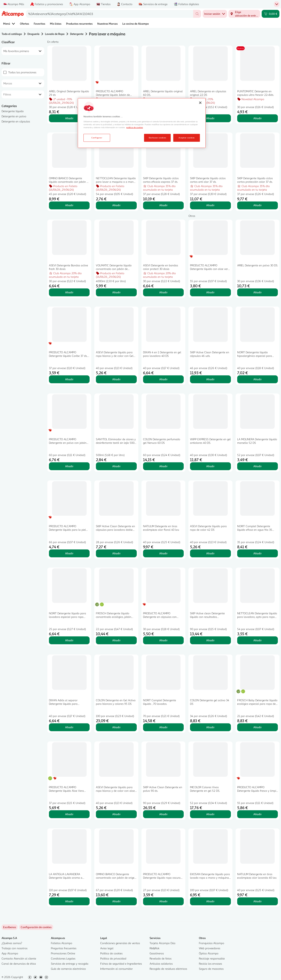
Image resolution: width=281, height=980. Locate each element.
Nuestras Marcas (107, 24)
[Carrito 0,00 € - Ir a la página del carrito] (271, 14)
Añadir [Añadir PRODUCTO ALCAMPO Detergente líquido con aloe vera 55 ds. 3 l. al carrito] (210, 292)
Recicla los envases (210, 964)
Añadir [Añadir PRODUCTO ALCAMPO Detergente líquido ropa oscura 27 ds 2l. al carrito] (163, 901)
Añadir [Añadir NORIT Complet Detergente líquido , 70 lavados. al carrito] (163, 727)
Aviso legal (107, 948)
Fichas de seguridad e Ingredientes (121, 964)
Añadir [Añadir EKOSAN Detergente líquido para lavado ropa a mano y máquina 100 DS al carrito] (210, 901)
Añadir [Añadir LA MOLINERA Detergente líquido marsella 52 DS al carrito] (258, 466)
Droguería (33, 34)
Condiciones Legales (63, 958)
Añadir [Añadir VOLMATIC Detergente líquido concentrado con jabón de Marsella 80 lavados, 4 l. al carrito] (116, 292)
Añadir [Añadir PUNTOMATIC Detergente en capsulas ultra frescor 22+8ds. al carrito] (258, 118)
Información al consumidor (117, 969)
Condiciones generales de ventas (120, 943)
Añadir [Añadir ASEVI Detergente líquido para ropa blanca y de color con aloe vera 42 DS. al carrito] (116, 814)
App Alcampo (10, 953)
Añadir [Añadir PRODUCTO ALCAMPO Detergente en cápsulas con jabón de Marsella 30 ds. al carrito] (163, 640)
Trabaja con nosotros (15, 948)
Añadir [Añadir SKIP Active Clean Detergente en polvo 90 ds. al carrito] (163, 814)
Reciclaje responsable (212, 958)
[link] (36, 927)
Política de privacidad (113, 958)
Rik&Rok (155, 948)
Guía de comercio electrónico (68, 969)
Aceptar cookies (186, 138)
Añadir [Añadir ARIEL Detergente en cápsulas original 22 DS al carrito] (210, 118)
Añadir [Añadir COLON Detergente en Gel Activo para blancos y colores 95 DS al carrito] (116, 727)
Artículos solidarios (161, 964)
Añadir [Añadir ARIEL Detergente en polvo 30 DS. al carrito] (258, 292)
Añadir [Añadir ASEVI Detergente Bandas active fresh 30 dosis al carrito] (69, 292)
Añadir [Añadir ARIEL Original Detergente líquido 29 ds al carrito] (69, 118)
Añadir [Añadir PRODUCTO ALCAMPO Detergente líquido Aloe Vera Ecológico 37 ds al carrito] (69, 814)
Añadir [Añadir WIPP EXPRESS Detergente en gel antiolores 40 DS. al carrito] (210, 466)
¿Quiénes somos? (12, 943)
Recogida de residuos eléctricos (168, 969)
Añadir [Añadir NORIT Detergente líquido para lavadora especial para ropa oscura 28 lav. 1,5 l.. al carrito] (69, 640)
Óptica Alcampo (209, 953)
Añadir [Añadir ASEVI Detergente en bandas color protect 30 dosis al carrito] (163, 292)
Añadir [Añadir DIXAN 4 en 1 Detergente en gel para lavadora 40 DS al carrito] (163, 379)
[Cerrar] (200, 103)
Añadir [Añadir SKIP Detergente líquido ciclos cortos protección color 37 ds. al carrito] (258, 205)
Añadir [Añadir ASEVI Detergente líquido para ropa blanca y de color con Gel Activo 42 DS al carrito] (116, 379)
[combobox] (110, 14)
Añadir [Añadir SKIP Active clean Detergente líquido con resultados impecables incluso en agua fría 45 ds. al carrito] (210, 640)
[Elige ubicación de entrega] (244, 14)
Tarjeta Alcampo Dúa (163, 943)
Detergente (77, 34)
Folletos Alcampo (62, 943)
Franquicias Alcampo (212, 943)
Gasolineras (157, 953)
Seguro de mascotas (211, 969)
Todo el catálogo (12, 34)
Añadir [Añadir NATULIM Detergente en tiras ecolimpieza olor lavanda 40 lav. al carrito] (258, 901)
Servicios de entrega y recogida (70, 964)
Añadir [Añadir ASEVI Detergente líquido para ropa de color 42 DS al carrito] (210, 553)
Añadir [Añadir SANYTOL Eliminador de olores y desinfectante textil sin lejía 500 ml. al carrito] (116, 466)
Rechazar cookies (157, 138)
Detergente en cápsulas (16, 121)
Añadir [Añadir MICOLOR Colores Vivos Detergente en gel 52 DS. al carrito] (210, 814)
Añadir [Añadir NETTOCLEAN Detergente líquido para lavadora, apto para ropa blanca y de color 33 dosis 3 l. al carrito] (258, 640)
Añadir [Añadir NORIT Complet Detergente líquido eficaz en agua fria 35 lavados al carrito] (258, 553)
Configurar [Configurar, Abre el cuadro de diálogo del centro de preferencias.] (97, 138)
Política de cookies (111, 953)
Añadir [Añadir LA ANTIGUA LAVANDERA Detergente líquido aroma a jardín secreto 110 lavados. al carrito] (69, 901)
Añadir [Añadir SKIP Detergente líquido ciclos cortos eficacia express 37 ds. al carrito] (163, 205)
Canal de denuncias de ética (19, 964)
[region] (142, 123)
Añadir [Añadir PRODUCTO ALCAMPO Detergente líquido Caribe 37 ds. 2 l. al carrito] (69, 379)
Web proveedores (210, 948)
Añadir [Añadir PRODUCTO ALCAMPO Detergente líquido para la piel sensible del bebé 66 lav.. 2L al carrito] (69, 553)
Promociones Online (63, 953)
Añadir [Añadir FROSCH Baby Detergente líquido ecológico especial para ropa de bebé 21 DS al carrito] (258, 727)
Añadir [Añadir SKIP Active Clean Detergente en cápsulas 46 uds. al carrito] (210, 379)
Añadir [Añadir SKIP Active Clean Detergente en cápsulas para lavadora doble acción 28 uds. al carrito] (116, 553)
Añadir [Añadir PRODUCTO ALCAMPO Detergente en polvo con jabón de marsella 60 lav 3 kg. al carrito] (69, 466)
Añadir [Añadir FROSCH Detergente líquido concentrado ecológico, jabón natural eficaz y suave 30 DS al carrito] (116, 640)
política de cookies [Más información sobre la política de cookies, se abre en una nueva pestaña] (135, 127)
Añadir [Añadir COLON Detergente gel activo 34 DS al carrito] (210, 727)
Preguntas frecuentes (64, 948)
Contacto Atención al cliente (19, 958)
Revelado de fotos (161, 958)
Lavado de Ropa (55, 34)
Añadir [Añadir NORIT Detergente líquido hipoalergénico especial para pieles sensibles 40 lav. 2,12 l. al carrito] (258, 379)
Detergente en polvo (14, 116)
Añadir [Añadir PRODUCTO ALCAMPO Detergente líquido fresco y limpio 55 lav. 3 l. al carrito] (258, 814)
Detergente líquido (13, 111)
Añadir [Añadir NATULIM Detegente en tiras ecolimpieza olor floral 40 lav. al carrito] (163, 553)
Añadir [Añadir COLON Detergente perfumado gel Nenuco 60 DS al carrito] (163, 466)
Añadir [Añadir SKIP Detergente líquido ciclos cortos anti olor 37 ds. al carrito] (210, 205)
